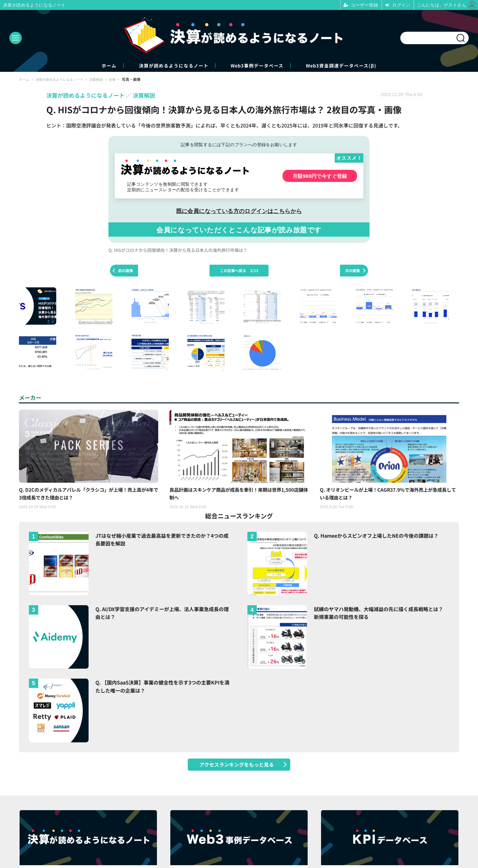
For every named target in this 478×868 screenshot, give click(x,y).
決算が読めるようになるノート (166, 66)
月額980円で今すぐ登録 (320, 176)
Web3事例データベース (262, 66)
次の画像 (352, 271)
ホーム (90, 66)
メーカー (31, 398)
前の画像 (126, 271)
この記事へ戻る (239, 271)
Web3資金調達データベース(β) (359, 66)
